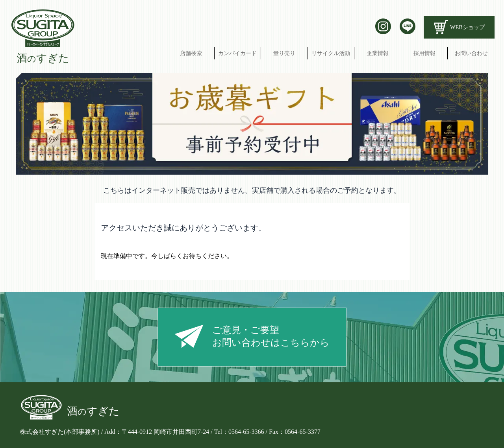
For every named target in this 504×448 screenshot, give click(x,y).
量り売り (284, 53)
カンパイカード (237, 53)
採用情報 (424, 53)
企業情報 (378, 53)
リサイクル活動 (331, 53)
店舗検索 (191, 53)
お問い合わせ (471, 53)
